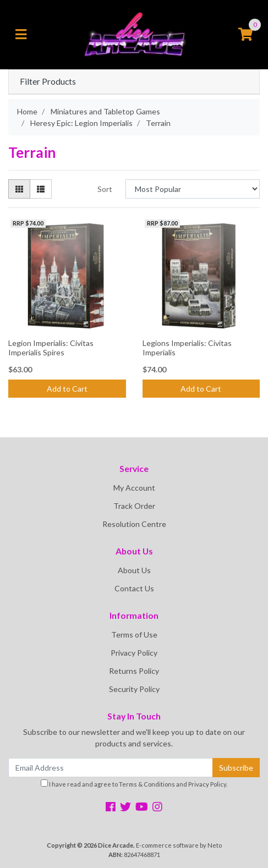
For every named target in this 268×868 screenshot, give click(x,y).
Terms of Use (134, 634)
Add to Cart (67, 389)
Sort (105, 189)
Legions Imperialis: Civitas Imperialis (187, 348)
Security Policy (134, 689)
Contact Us (134, 588)
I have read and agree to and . (134, 784)
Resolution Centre (134, 524)
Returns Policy (134, 671)
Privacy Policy (134, 653)
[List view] (41, 189)
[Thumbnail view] (19, 189)
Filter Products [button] (48, 81)
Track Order (134, 506)
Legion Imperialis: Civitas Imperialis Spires (51, 348)
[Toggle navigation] (21, 35)
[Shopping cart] (245, 35)
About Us (134, 570)
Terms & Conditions (147, 784)
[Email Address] (111, 768)
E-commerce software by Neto (179, 845)
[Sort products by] (193, 189)
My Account (134, 488)
